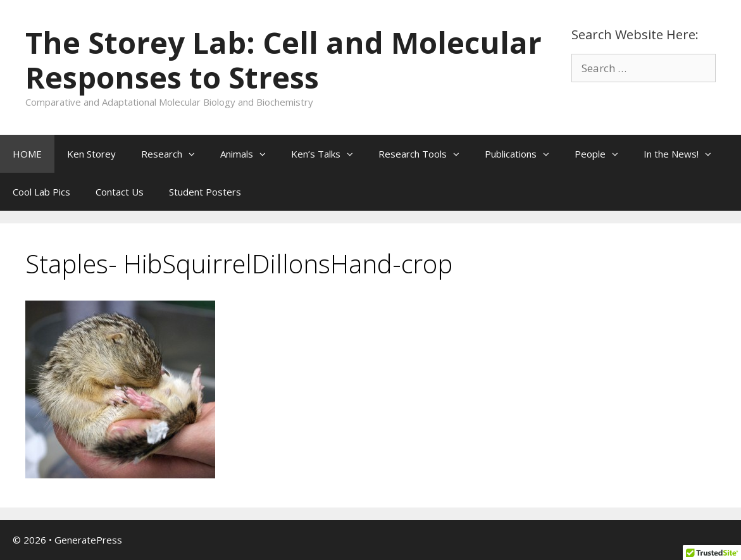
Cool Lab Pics (41, 192)
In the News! (684, 154)
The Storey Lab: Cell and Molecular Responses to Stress (283, 60)
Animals (249, 154)
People (603, 154)
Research (174, 154)
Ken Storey (91, 154)
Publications (523, 154)
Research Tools (425, 154)
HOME (27, 154)
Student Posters (205, 192)
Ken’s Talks (328, 154)
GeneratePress (88, 540)
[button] (195, 154)
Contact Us (120, 192)
